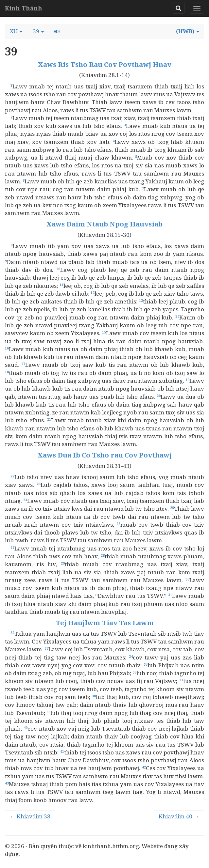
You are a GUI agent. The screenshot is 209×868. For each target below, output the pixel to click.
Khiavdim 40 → (179, 816)
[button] (16, 31)
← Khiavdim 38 (30, 816)
